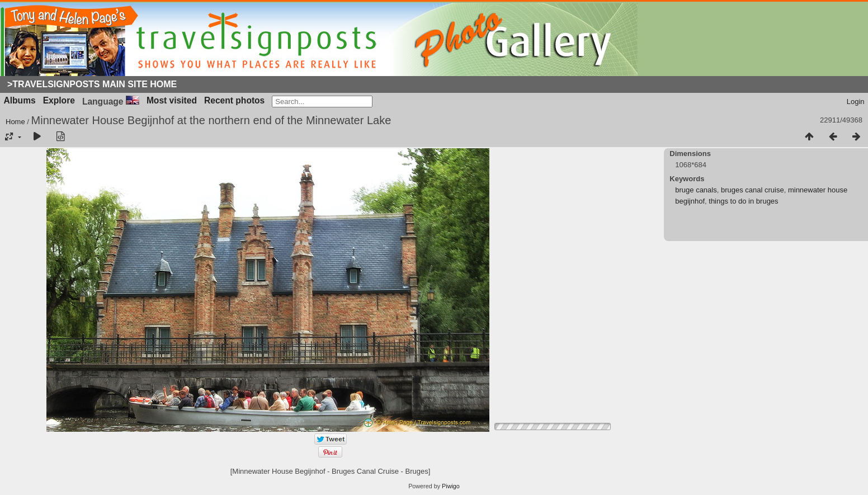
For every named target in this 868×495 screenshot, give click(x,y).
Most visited (172, 100)
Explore (59, 100)
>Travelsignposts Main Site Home (92, 84)
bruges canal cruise (753, 190)
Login (856, 102)
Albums (20, 100)
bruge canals (696, 190)
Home (15, 122)
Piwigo (451, 486)
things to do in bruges (743, 201)
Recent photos (234, 100)
